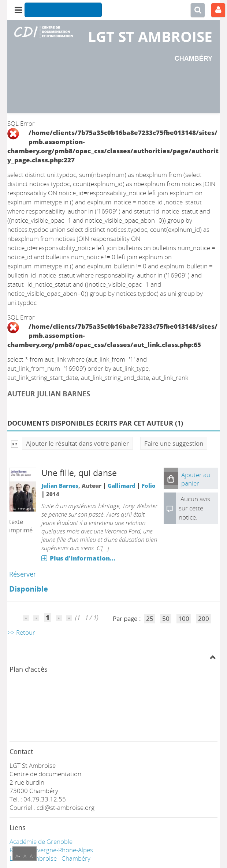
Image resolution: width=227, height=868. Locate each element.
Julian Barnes (60, 486)
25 (150, 618)
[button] (171, 478)
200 (204, 618)
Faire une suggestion (174, 443)
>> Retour (21, 632)
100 (184, 618)
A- (18, 856)
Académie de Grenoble (41, 841)
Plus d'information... (83, 558)
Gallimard (122, 486)
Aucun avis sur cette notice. (194, 508)
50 (166, 618)
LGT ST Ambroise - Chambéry (50, 858)
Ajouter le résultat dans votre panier (77, 443)
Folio (149, 486)
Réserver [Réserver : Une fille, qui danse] (23, 574)
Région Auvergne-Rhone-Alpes (51, 850)
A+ (33, 856)
